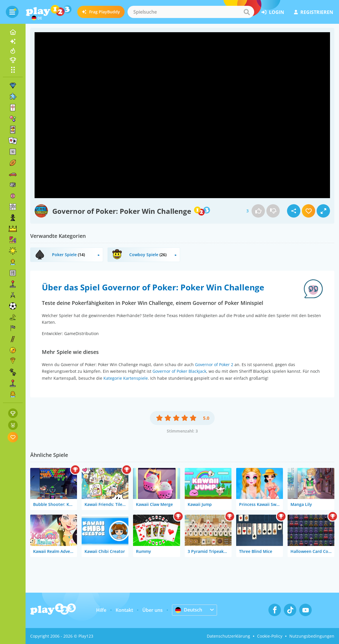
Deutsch (189, 610)
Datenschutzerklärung (228, 636)
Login (273, 12)
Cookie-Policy (270, 636)
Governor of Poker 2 (214, 364)
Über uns (153, 610)
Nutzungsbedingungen (312, 636)
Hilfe (101, 610)
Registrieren (314, 12)
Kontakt (124, 610)
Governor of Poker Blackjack (179, 371)
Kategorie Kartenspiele (126, 378)
